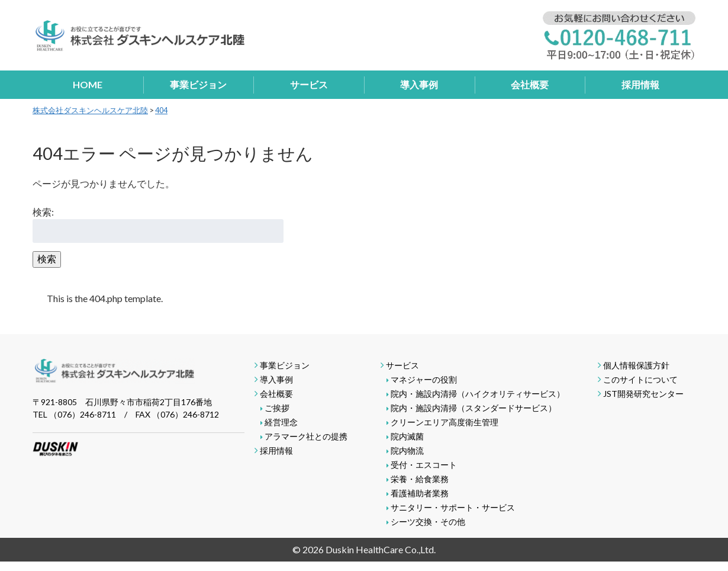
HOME (88, 84)
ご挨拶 (277, 408)
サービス (309, 84)
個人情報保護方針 (636, 365)
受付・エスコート (424, 465)
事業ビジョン (198, 84)
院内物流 (407, 450)
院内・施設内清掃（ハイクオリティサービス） (478, 394)
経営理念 (281, 422)
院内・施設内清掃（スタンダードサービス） (473, 408)
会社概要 (530, 84)
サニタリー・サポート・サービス (453, 507)
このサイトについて (640, 379)
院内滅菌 (407, 436)
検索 (47, 259)
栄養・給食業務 (420, 479)
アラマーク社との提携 (306, 436)
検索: (43, 212)
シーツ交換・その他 (428, 522)
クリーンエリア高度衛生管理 (444, 422)
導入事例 (419, 84)
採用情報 (640, 84)
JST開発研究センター (643, 394)
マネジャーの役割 (424, 379)
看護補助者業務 (420, 493)
